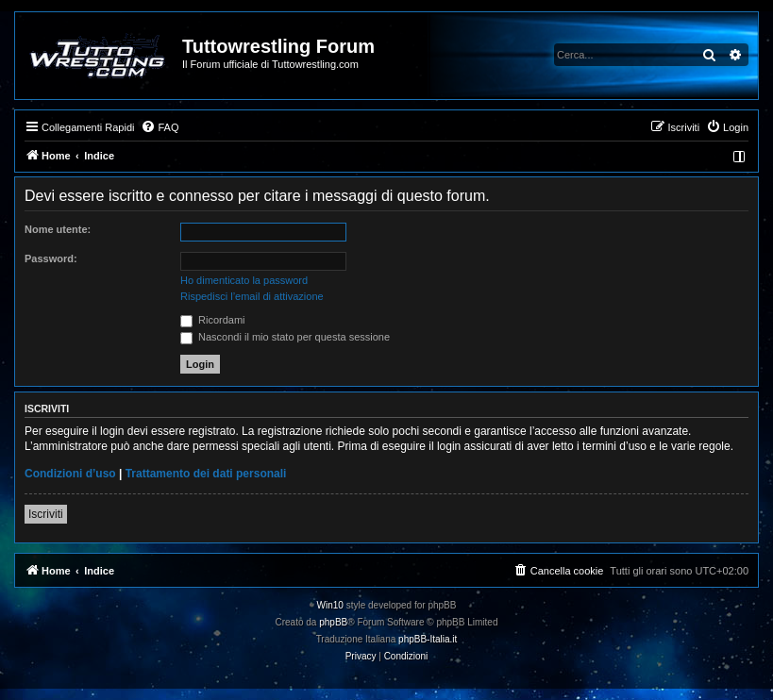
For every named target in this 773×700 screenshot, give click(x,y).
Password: (51, 258)
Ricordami (213, 320)
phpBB (333, 622)
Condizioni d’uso (70, 474)
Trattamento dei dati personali (206, 474)
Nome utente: (58, 229)
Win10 (330, 605)
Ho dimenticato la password (244, 280)
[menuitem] (160, 127)
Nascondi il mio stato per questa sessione (285, 337)
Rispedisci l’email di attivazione (252, 296)
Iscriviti (46, 514)
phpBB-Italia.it (428, 639)
